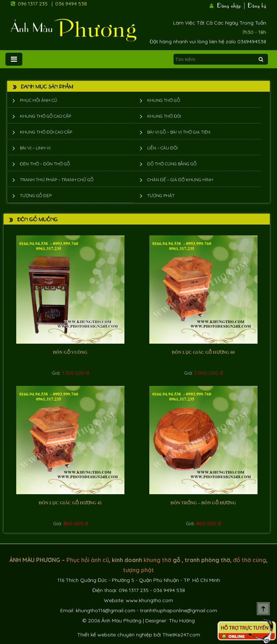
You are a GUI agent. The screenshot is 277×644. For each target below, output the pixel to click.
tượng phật (138, 570)
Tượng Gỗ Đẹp (36, 195)
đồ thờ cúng (250, 560)
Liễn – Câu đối (162, 148)
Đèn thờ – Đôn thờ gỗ (45, 164)
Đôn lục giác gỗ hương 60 (203, 352)
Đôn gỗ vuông (70, 352)
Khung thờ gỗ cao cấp (45, 116)
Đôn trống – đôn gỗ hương (203, 503)
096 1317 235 (33, 4)
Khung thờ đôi (164, 116)
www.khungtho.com (150, 600)
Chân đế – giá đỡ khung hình (180, 180)
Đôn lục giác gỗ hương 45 (70, 503)
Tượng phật (161, 195)
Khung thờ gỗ (164, 100)
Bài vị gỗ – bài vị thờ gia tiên (179, 132)
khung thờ (157, 560)
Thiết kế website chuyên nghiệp (115, 635)
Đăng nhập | (232, 5)
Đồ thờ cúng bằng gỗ (172, 164)
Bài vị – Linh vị (35, 148)
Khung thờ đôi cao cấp (46, 132)
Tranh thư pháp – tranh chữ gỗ (57, 180)
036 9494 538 (71, 4)
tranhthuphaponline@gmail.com (179, 610)
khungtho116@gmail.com (105, 610)
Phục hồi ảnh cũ (39, 100)
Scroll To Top (263, 609)
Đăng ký (257, 5)
